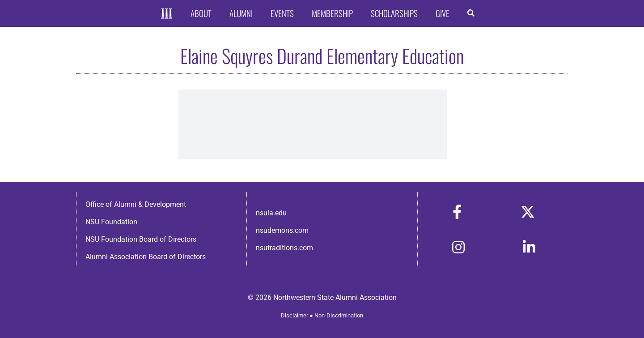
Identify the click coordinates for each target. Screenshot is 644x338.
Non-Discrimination (339, 315)
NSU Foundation (111, 222)
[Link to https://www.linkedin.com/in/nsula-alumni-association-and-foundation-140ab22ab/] (529, 247)
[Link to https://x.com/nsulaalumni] (528, 212)
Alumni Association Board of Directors (146, 257)
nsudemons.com (282, 230)
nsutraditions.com (284, 248)
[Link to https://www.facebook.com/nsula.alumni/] (457, 212)
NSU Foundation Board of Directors (141, 239)
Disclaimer (294, 315)
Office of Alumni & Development (136, 204)
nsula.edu (271, 213)
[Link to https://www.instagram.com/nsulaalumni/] (458, 247)
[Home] (167, 14)
